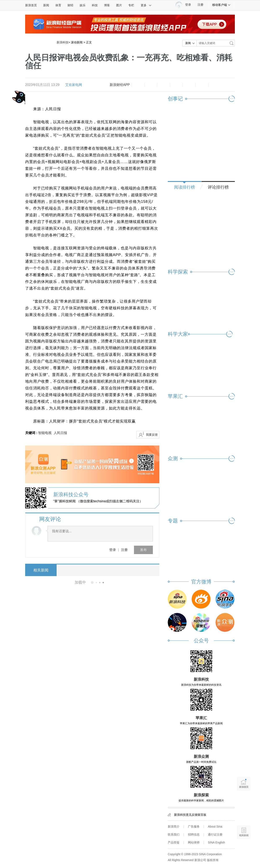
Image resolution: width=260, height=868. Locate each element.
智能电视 (45, 433)
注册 (200, 5)
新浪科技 (62, 42)
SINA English (216, 842)
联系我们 (174, 834)
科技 (95, 5)
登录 (113, 550)
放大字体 (151, 85)
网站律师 (194, 842)
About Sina (215, 827)
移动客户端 (221, 5)
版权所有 (213, 860)
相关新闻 (41, 570)
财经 (70, 5)
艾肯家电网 (74, 85)
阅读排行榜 (185, 187)
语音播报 (244, 816)
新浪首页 (31, 5)
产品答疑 (174, 842)
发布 (143, 550)
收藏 (164, 85)
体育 (58, 5)
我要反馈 (152, 435)
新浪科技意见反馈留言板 (190, 815)
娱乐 (83, 5)
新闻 (46, 5)
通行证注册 (215, 834)
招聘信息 (194, 834)
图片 (119, 5)
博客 (107, 5)
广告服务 (194, 827)
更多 (146, 5)
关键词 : (32, 433)
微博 (176, 85)
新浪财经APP (120, 85)
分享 (202, 85)
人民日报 (60, 433)
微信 (189, 85)
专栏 (131, 5)
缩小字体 (138, 85)
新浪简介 (174, 827)
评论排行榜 (218, 187)
